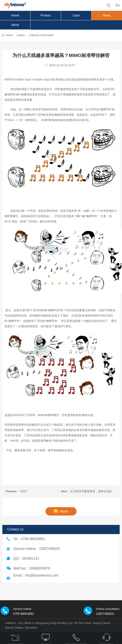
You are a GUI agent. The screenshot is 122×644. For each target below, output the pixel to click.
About (15, 25)
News (107, 15)
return (61, 511)
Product (46, 15)
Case (76, 15)
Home (15, 15)
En (118, 5)
